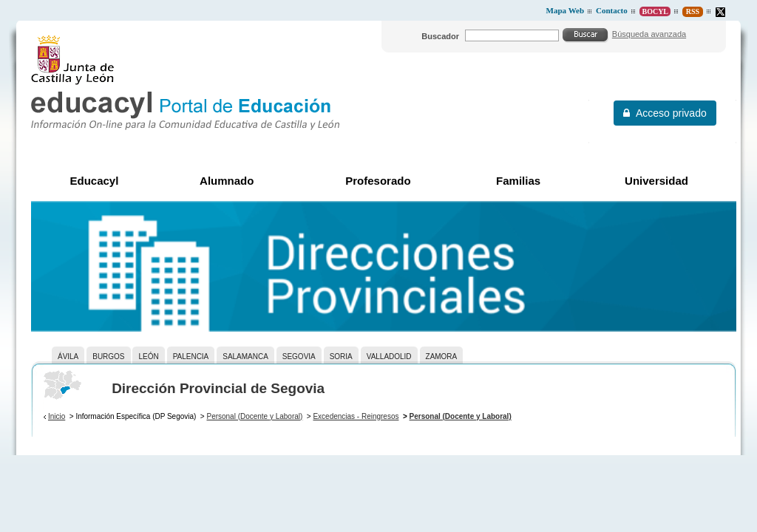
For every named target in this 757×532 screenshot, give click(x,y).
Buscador (440, 36)
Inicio (57, 416)
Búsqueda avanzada (649, 34)
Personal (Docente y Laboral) (254, 416)
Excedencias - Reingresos (356, 416)
